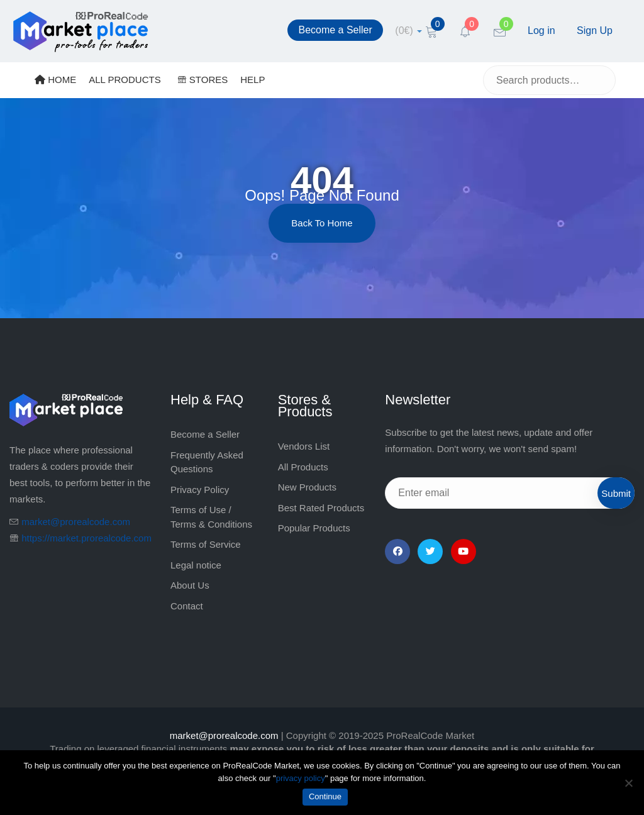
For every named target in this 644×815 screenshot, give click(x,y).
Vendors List (304, 446)
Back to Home (322, 223)
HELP (253, 80)
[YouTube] (464, 552)
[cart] (408, 30)
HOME (55, 80)
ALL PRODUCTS (125, 80)
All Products (303, 467)
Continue (325, 796)
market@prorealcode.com (76, 522)
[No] (628, 783)
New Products (307, 487)
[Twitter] (430, 552)
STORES (203, 80)
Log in (541, 30)
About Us (190, 585)
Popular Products (314, 528)
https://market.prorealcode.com (86, 538)
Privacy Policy (200, 490)
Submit (616, 493)
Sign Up (595, 30)
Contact (187, 606)
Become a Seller (335, 30)
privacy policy (301, 778)
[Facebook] (397, 552)
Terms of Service (206, 544)
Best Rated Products (321, 508)
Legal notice (196, 565)
